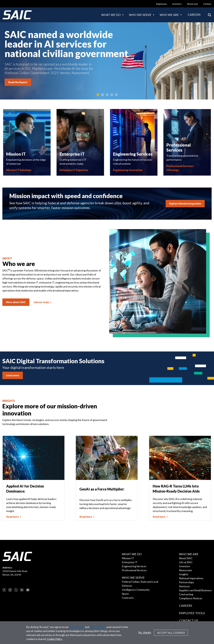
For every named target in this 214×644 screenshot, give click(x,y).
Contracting (186, 594)
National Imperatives (191, 578)
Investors (177, 4)
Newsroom (192, 4)
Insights (184, 574)
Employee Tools (192, 613)
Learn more (13, 375)
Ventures (184, 586)
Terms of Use (77, 628)
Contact (207, 4)
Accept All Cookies (171, 634)
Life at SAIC (186, 562)
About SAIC (186, 558)
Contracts (128, 598)
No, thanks (145, 634)
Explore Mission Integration (185, 204)
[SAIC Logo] (17, 15)
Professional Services (134, 570)
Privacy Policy (98, 628)
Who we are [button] (169, 15)
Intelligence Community (136, 590)
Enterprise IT (130, 562)
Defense (127, 586)
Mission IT (128, 558)
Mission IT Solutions (19, 170)
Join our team (41, 302)
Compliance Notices (191, 598)
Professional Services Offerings (180, 168)
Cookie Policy (55, 640)
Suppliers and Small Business (195, 590)
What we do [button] (111, 15)
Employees (161, 4)
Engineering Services (134, 566)
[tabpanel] (107, 61)
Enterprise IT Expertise (74, 170)
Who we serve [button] (140, 15)
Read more (13, 517)
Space (125, 594)
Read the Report (18, 82)
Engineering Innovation (128, 170)
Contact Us (189, 620)
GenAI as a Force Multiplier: (102, 489)
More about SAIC (16, 302)
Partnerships (186, 582)
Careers (194, 15)
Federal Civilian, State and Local (140, 582)
